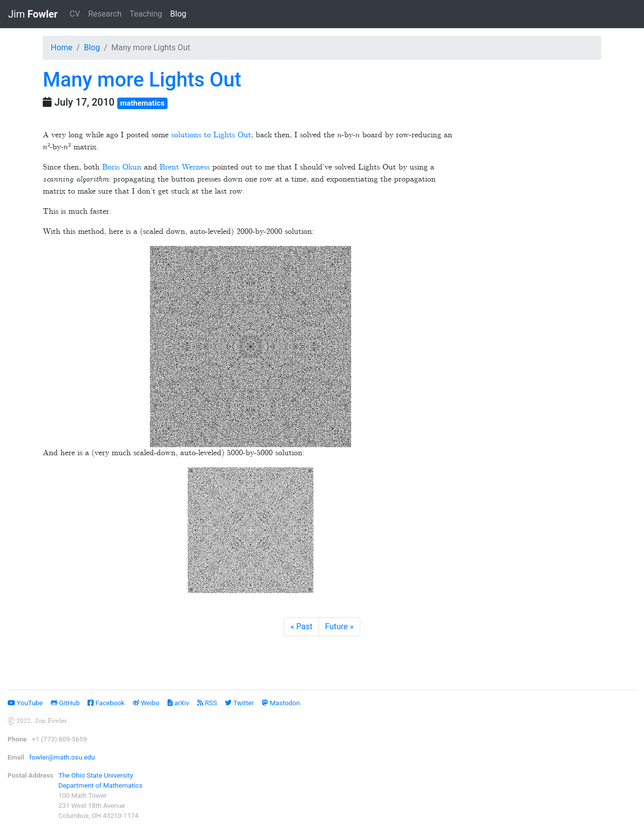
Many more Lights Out (142, 80)
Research (105, 14)
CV (75, 14)
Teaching (146, 14)
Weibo (146, 703)
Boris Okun (122, 167)
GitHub (65, 703)
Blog (180, 13)
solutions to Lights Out (211, 135)
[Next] (339, 627)
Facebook (106, 703)
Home (62, 48)
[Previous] (301, 627)
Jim (33, 14)
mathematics (142, 103)
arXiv (178, 703)
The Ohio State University (96, 775)
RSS (207, 703)
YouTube (25, 703)
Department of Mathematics (100, 785)
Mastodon (281, 703)
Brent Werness (185, 167)
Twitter (239, 703)
